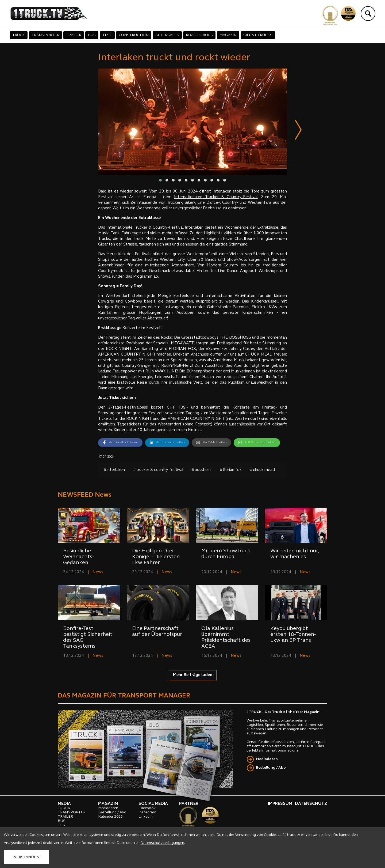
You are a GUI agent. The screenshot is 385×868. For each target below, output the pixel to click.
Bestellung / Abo (271, 768)
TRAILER (74, 35)
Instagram (147, 813)
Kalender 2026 (110, 817)
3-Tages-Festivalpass (128, 408)
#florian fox (231, 470)
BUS (92, 35)
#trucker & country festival (158, 470)
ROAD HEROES (199, 35)
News (98, 573)
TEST (107, 35)
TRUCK (19, 35)
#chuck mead (262, 470)
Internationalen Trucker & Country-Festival (216, 197)
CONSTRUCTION (134, 35)
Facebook (147, 808)
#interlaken (114, 470)
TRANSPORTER (45, 35)
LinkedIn (146, 817)
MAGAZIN (228, 35)
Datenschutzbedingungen (162, 843)
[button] (160, 180)
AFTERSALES (167, 35)
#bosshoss (201, 470)
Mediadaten (267, 760)
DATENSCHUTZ (311, 804)
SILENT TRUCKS (258, 35)
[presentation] (298, 131)
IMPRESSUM (280, 804)
